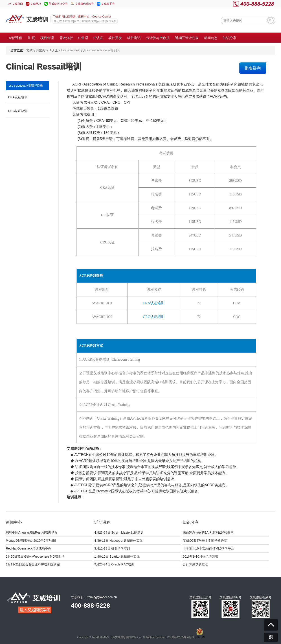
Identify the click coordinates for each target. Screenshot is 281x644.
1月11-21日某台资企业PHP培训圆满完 (33, 564)
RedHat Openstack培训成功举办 (29, 548)
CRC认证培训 (18, 111)
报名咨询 (253, 68)
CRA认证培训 (18, 97)
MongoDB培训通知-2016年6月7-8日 (31, 541)
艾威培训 (37, 19)
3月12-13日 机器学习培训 (112, 548)
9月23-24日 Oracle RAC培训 (114, 564)
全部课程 (15, 38)
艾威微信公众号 (58, 4)
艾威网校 (36, 4)
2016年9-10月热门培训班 (200, 556)
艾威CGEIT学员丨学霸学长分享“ (205, 541)
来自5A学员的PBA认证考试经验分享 (208, 532)
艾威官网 (18, 4)
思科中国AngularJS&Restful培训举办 (32, 532)
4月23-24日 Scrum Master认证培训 (119, 532)
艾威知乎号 (108, 4)
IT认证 (53, 50)
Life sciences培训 (74, 50)
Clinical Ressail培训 (103, 50)
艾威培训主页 (36, 50)
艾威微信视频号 (84, 4)
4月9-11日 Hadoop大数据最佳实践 (118, 541)
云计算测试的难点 (195, 564)
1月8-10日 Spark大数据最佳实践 (117, 556)
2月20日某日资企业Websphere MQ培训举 (35, 556)
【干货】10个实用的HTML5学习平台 (208, 548)
